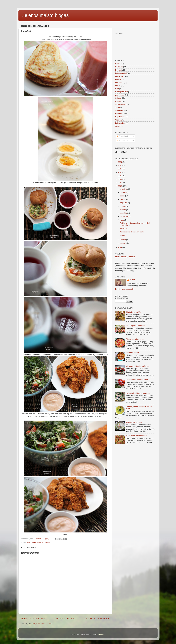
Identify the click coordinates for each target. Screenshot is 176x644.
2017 (120, 169)
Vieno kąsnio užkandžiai (135, 326)
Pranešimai (122, 136)
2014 (120, 179)
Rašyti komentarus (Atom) (42, 624)
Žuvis (117, 126)
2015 (120, 176)
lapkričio (124, 192)
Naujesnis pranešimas (33, 618)
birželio (123, 210)
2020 (120, 165)
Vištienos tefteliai (133, 353)
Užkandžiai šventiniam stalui (137, 380)
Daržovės (119, 67)
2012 (120, 186)
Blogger (101, 634)
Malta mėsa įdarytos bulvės (137, 436)
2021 (120, 162)
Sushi (118, 107)
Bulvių (118, 64)
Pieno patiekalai (121, 92)
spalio (123, 196)
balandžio (124, 216)
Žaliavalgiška (120, 123)
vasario (123, 240)
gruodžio (124, 189)
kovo (122, 220)
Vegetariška (120, 117)
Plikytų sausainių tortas (135, 339)
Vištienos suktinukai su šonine (138, 366)
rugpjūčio (124, 203)
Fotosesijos (120, 76)
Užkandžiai (120, 114)
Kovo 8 (122, 235)
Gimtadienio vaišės (133, 312)
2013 (120, 183)
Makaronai (119, 83)
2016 (120, 172)
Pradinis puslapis (66, 618)
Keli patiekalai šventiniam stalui (132, 232)
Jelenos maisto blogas (45, 15)
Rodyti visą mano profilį (124, 289)
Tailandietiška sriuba (134, 422)
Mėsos (118, 86)
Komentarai (122, 141)
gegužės (124, 213)
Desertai (119, 70)
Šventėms (119, 111)
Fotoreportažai (121, 73)
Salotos (40, 542)
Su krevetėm (120, 104)
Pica (117, 89)
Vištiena (47, 542)
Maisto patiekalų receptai (125, 257)
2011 (120, 247)
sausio (123, 243)
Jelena (132, 280)
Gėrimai (118, 79)
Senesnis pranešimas (98, 618)
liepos (123, 206)
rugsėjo (123, 199)
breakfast (123, 228)
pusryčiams (32, 542)
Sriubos (118, 101)
